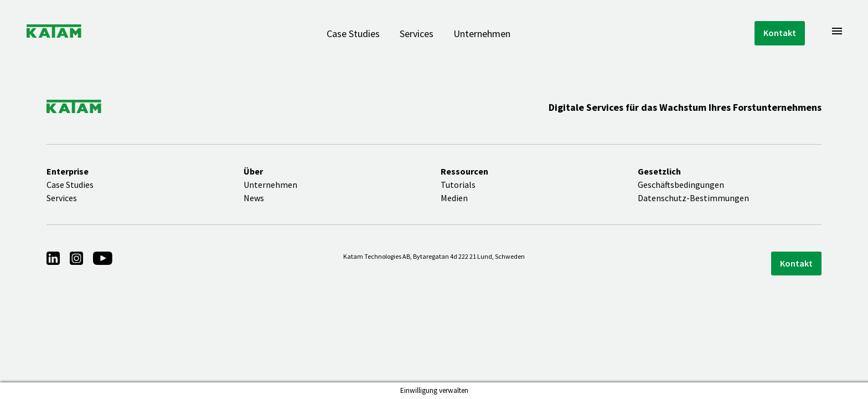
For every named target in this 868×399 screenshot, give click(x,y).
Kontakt (780, 33)
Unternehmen (482, 34)
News (254, 198)
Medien (454, 198)
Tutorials (458, 185)
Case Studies (353, 34)
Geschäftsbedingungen (681, 185)
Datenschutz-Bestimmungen (693, 198)
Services (417, 34)
